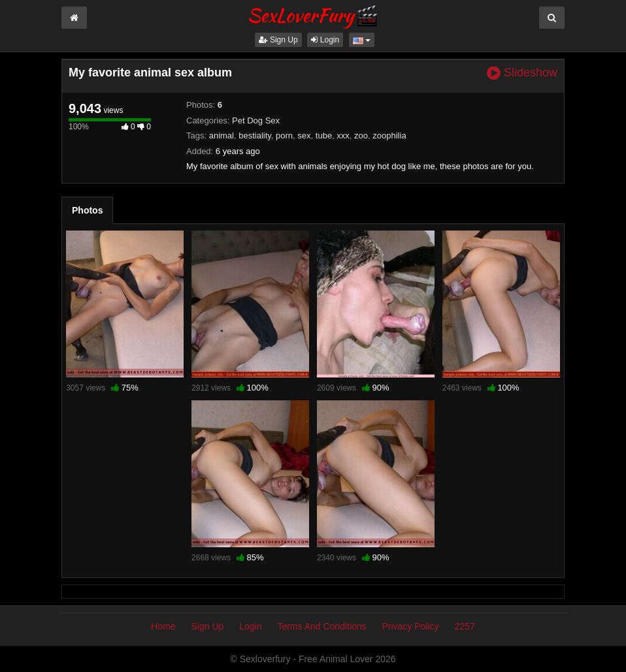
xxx (343, 136)
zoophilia (389, 136)
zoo (361, 136)
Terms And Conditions (321, 626)
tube (324, 136)
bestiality (255, 136)
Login (325, 40)
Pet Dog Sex (256, 120)
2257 (465, 626)
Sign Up (278, 40)
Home (163, 626)
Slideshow (522, 73)
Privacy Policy (411, 626)
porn (284, 136)
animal (222, 136)
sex (304, 136)
